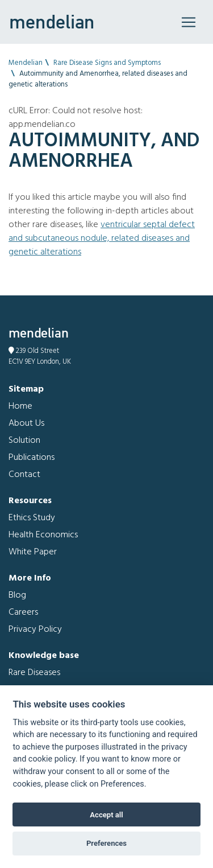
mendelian (52, 22)
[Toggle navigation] (189, 22)
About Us (26, 423)
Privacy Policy (35, 630)
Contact (24, 475)
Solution (24, 441)
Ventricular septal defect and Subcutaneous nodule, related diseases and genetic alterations (102, 238)
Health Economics (43, 535)
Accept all (106, 815)
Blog (17, 595)
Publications (32, 458)
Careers (23, 612)
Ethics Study (32, 518)
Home (20, 406)
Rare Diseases (34, 673)
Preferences (106, 843)
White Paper (33, 552)
